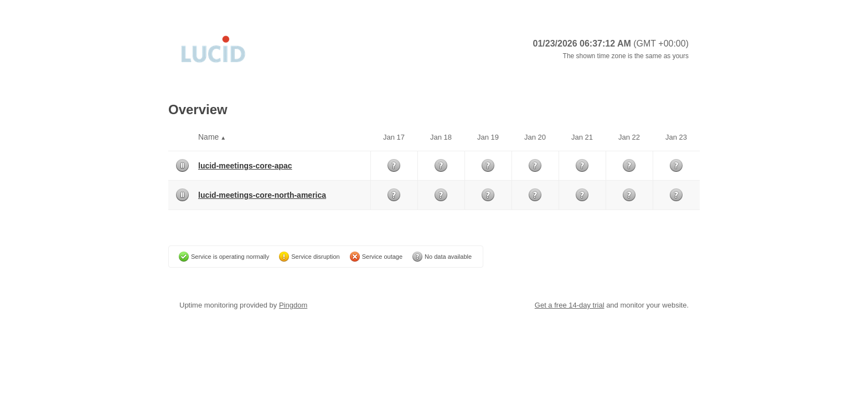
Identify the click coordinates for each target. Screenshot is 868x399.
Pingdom (293, 305)
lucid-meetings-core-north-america (262, 195)
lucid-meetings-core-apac (245, 166)
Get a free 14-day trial (570, 305)
